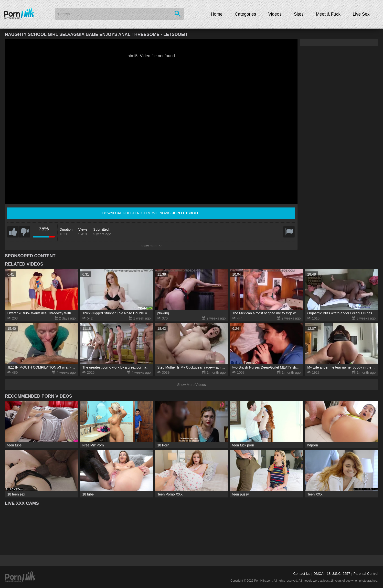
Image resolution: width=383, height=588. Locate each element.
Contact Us (302, 574)
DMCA (318, 574)
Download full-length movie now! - (151, 213)
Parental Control (366, 574)
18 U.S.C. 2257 (339, 574)
